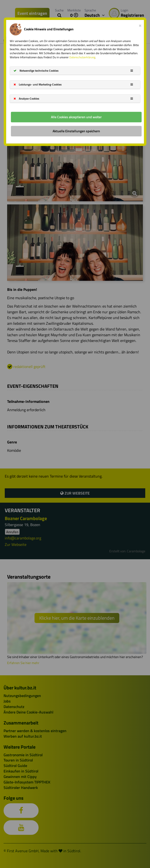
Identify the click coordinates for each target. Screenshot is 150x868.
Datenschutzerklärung (82, 57)
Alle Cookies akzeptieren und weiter (76, 117)
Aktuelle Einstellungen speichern (76, 131)
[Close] (140, 25)
